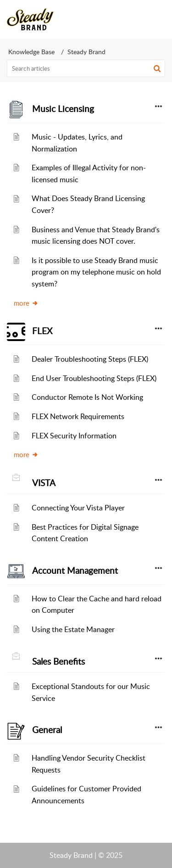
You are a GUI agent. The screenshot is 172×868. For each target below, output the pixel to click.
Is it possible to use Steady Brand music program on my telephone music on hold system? (96, 272)
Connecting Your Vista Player (78, 508)
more (26, 303)
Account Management (75, 571)
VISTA (44, 483)
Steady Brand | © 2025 (86, 855)
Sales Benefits (58, 661)
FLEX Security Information (74, 436)
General (47, 730)
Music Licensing (63, 109)
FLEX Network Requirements (78, 416)
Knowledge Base (31, 52)
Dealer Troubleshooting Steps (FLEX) (90, 359)
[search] (86, 68)
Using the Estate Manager (73, 629)
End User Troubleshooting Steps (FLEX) (94, 378)
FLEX (42, 331)
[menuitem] (134, 19)
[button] (134, 19)
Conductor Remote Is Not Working (87, 397)
